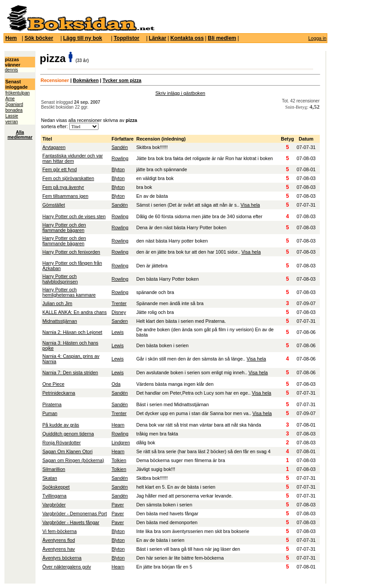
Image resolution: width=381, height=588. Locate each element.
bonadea (14, 110)
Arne (10, 99)
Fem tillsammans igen (65, 196)
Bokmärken (86, 80)
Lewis (117, 332)
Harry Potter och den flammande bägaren (64, 227)
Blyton (118, 169)
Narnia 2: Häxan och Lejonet (72, 332)
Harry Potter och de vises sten (74, 216)
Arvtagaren (54, 147)
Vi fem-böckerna (59, 531)
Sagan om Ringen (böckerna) (73, 460)
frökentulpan (18, 93)
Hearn (118, 425)
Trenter (119, 303)
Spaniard (14, 104)
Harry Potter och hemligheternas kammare (69, 292)
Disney (119, 312)
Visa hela (250, 205)
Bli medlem (222, 38)
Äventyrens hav (58, 549)
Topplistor (126, 38)
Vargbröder (54, 505)
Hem (11, 38)
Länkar (158, 38)
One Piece (53, 384)
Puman (50, 413)
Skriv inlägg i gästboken (180, 93)
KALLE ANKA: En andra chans (74, 312)
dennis (11, 70)
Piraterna (52, 404)
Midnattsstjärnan (59, 321)
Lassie (12, 116)
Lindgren (120, 443)
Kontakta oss (187, 38)
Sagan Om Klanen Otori (67, 451)
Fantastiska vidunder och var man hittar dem (72, 158)
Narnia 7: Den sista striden (70, 372)
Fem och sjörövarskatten (68, 178)
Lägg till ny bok (82, 38)
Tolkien (119, 460)
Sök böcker (39, 38)
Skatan (49, 478)
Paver (118, 505)
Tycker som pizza (122, 80)
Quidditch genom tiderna (68, 434)
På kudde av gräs (61, 425)
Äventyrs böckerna (62, 558)
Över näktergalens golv (67, 567)
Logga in (317, 38)
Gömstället (53, 205)
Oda (116, 384)
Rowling (120, 158)
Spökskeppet (56, 487)
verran (12, 122)
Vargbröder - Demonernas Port (75, 514)
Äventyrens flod (58, 540)
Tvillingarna (54, 496)
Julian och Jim (57, 303)
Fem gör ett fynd (59, 169)
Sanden (120, 321)
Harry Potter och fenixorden (71, 252)
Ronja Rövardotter (61, 443)
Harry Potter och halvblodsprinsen (60, 279)
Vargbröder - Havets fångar (71, 522)
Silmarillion (54, 469)
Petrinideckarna (59, 393)
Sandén (120, 147)
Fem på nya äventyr (63, 187)
